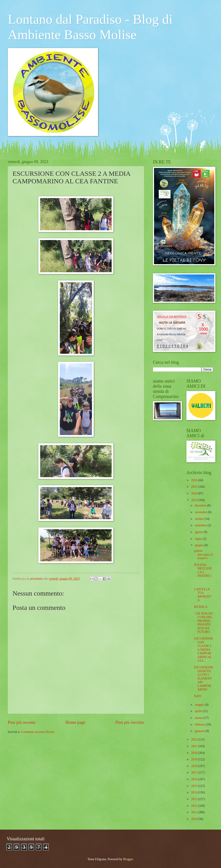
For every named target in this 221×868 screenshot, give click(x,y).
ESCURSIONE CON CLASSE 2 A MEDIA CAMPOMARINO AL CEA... (203, 650)
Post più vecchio (130, 722)
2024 (195, 493)
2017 (195, 773)
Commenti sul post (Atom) (38, 732)
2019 (195, 759)
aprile (199, 711)
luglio (199, 539)
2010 (195, 819)
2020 (195, 753)
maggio (200, 705)
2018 (195, 766)
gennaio (200, 731)
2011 (195, 812)
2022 (195, 739)
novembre (201, 512)
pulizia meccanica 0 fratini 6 (203, 554)
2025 (195, 487)
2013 (195, 799)
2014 (195, 792)
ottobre (200, 519)
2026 (195, 480)
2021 (195, 746)
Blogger (128, 859)
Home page (75, 722)
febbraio (200, 725)
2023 (195, 500)
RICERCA (201, 607)
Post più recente (22, 722)
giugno (200, 545)
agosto (199, 532)
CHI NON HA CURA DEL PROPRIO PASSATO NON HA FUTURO (203, 623)
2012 (195, 806)
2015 (195, 786)
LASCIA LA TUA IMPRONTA (203, 595)
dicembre (201, 505)
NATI (197, 696)
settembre (201, 525)
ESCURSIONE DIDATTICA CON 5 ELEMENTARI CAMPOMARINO (203, 678)
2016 (195, 779)
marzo (199, 718)
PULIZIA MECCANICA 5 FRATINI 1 (203, 570)
